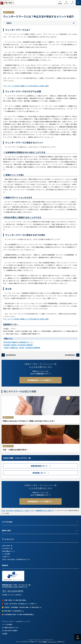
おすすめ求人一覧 (7, 548)
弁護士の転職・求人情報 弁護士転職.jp (15, 600)
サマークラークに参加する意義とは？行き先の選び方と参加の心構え (26, 86)
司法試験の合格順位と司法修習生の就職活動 (18, 345)
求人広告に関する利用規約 (10, 631)
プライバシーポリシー (53, 642)
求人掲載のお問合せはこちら (10, 627)
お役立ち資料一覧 (7, 546)
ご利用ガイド (6, 557)
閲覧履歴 (60, 4)
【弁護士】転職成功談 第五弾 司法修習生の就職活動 (22, 348)
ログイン (73, 4)
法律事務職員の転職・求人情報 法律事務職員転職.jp (19, 614)
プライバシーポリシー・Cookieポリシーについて (16, 621)
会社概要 (5, 634)
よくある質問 (6, 554)
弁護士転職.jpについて (9, 551)
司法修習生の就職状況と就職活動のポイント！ (19, 342)
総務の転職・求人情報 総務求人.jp (14, 611)
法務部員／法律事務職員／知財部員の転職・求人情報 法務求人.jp (23, 607)
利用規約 (45, 642)
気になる (66, 4)
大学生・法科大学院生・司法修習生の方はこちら (16, 559)
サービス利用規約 (7, 624)
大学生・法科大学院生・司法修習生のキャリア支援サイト (21, 604)
